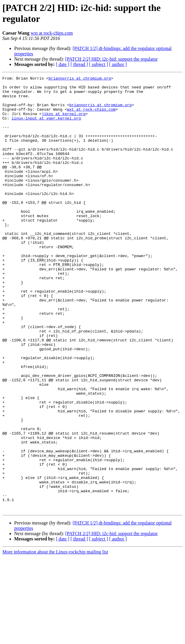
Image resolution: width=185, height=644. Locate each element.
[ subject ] (99, 64)
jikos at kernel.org (64, 122)
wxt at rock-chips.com (52, 33)
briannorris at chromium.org (80, 79)
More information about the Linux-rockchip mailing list (55, 639)
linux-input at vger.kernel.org (46, 127)
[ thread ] (79, 64)
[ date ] (63, 64)
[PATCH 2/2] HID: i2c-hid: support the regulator (111, 59)
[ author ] (118, 64)
